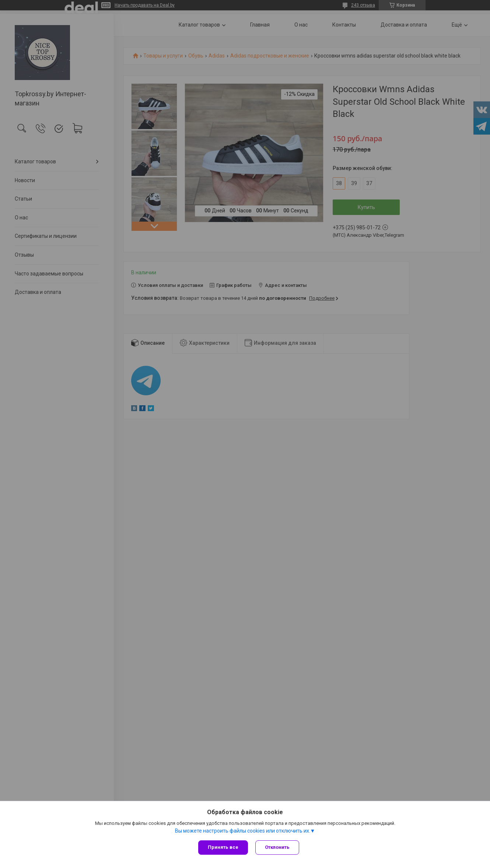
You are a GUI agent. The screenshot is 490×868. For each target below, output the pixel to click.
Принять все (223, 847)
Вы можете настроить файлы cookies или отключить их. (243, 831)
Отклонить (277, 847)
